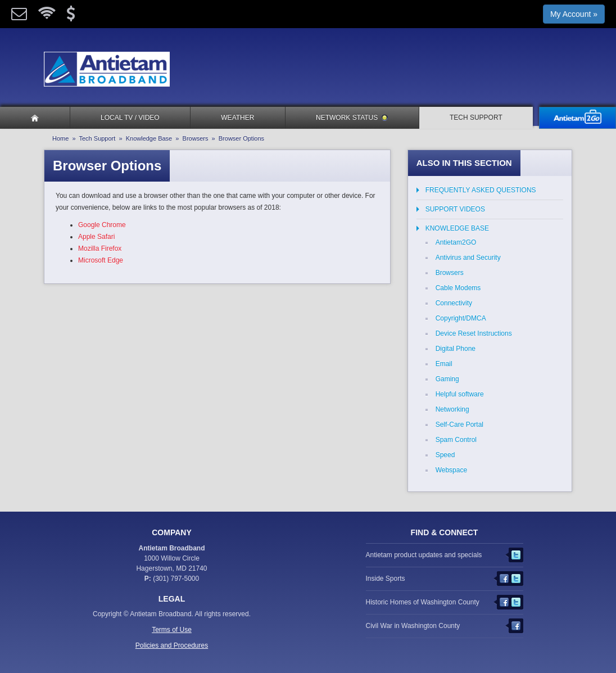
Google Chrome (102, 225)
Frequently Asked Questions (481, 190)
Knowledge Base (149, 138)
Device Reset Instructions (474, 333)
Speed (445, 455)
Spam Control (456, 440)
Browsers (196, 138)
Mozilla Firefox (100, 249)
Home (60, 138)
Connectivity (454, 303)
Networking (452, 409)
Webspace (451, 470)
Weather (237, 118)
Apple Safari (96, 237)
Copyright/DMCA (461, 318)
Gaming (447, 379)
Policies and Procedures (172, 645)
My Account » (574, 14)
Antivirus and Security (468, 258)
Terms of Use (172, 630)
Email (444, 364)
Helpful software (460, 394)
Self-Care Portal (459, 424)
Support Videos (455, 209)
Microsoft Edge (101, 260)
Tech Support (476, 118)
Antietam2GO (456, 242)
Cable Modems (458, 288)
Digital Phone (456, 349)
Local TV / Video (130, 118)
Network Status (352, 118)
